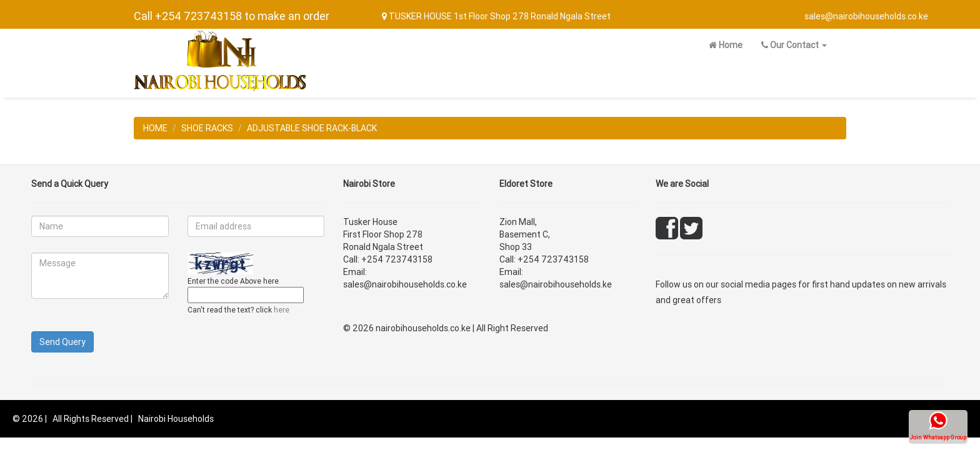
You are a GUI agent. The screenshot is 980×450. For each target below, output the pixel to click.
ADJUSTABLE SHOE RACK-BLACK (312, 128)
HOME (155, 128)
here (282, 310)
